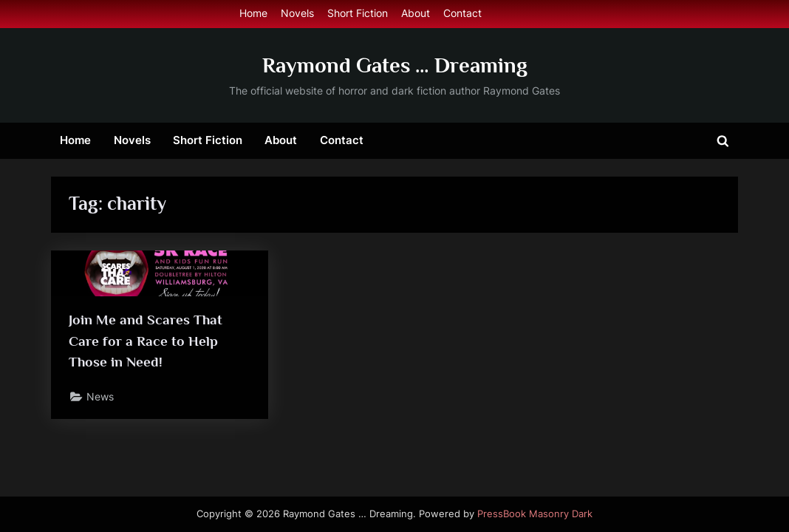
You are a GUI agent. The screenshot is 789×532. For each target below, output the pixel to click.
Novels (297, 13)
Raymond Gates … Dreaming (395, 65)
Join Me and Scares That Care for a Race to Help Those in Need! (146, 341)
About (416, 13)
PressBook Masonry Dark (535, 514)
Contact (462, 13)
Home (253, 13)
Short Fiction (358, 13)
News (100, 397)
